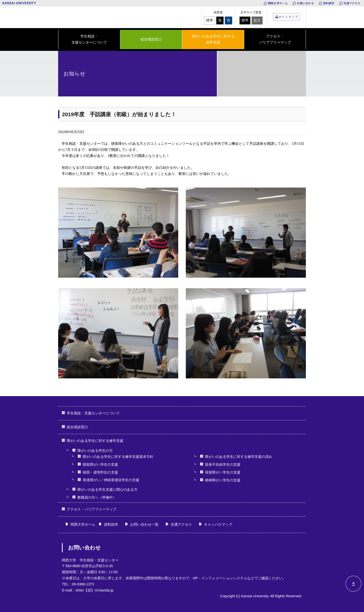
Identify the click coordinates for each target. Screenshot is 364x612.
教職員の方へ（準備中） (97, 497)
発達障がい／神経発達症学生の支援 (111, 480)
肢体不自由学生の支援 (223, 464)
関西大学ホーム (278, 3)
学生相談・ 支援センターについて (89, 39)
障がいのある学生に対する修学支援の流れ (239, 457)
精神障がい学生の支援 (223, 480)
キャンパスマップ (218, 524)
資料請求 (329, 3)
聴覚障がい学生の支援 (100, 464)
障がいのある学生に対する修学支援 (95, 441)
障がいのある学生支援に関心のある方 (107, 489)
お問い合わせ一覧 (144, 524)
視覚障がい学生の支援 (223, 472)
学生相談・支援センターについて (93, 413)
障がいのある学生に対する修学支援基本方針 (118, 457)
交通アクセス (352, 3)
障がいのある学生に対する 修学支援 (213, 39)
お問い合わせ (305, 3)
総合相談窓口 (151, 39)
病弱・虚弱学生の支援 (100, 472)
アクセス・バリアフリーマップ (275, 39)
